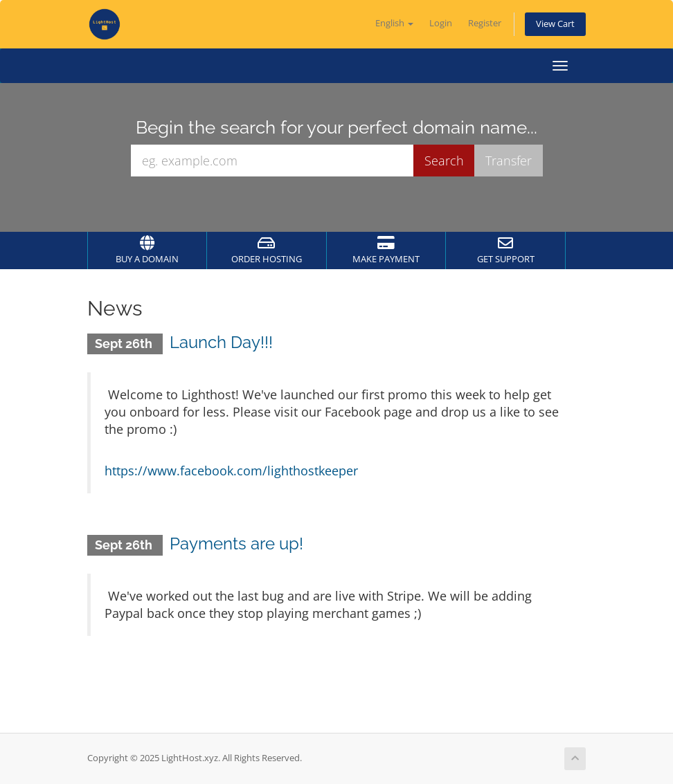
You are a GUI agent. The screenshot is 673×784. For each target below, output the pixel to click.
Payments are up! (236, 544)
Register (485, 23)
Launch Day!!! (221, 342)
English (394, 23)
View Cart (555, 24)
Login (441, 23)
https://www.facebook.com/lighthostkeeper (231, 471)
